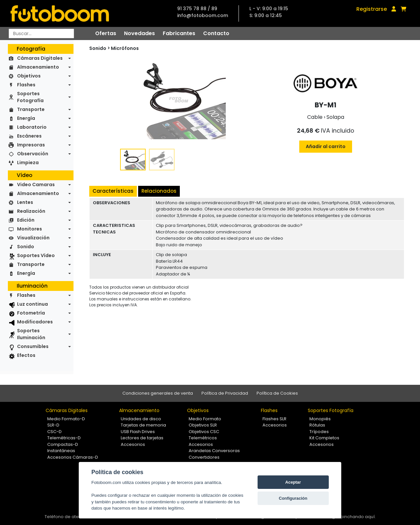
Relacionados (159, 191)
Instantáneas (61, 451)
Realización (31, 211)
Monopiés (320, 419)
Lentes (25, 202)
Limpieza (28, 163)
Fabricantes (179, 33)
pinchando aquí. (358, 517)
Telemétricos (203, 438)
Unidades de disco (141, 419)
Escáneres (29, 136)
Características (113, 191)
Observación (33, 154)
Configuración (293, 498)
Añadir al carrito (326, 146)
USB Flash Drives (138, 432)
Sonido (26, 247)
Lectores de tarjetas (142, 438)
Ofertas (106, 33)
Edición (26, 220)
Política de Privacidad (225, 393)
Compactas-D (63, 444)
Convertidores (204, 457)
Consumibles (33, 346)
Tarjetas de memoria (143, 425)
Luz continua (32, 304)
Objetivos (29, 76)
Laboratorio (32, 127)
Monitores (30, 229)
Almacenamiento (38, 67)
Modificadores (35, 322)
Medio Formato (205, 419)
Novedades (139, 33)
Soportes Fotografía (30, 97)
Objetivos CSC (204, 432)
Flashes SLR (274, 419)
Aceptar (293, 482)
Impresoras (31, 145)
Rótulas (317, 425)
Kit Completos (324, 438)
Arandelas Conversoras (214, 451)
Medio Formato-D (66, 419)
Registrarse (372, 9)
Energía (26, 118)
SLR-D (53, 425)
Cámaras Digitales (40, 58)
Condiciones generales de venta (158, 393)
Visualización (33, 238)
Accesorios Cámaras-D (73, 457)
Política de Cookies (277, 393)
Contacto (216, 33)
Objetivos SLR (203, 425)
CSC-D (54, 432)
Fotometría (31, 313)
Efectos (26, 355)
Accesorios (133, 444)
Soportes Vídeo (36, 255)
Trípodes (319, 432)
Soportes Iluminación (31, 334)
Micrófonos (125, 48)
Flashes (26, 85)
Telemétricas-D (64, 438)
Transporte (31, 109)
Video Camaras (36, 185)
